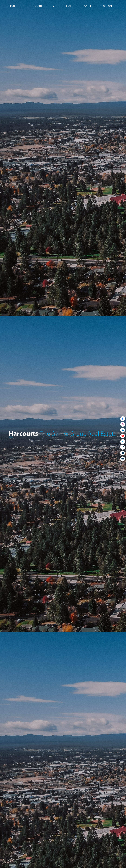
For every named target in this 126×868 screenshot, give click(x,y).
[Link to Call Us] (123, 447)
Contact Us (109, 6)
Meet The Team (62, 6)
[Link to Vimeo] (123, 442)
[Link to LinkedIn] (123, 430)
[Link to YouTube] (123, 436)
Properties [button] (17, 6)
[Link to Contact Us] (123, 453)
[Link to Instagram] (123, 424)
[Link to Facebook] (123, 419)
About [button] (38, 6)
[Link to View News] (123, 459)
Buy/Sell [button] (86, 6)
